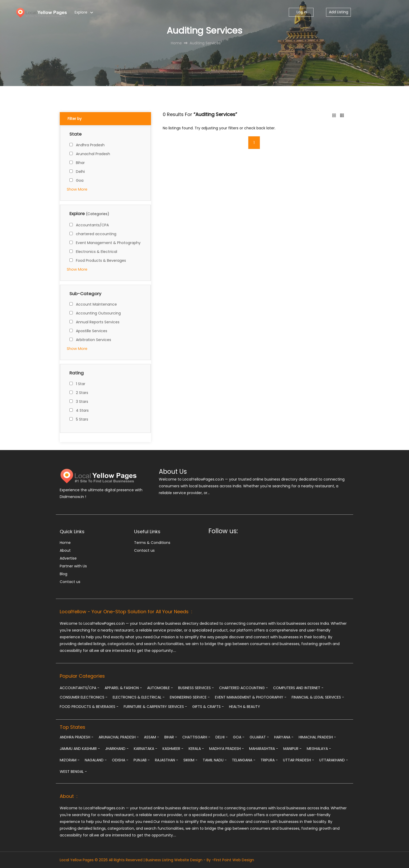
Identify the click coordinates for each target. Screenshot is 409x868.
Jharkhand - (117, 749)
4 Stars (82, 410)
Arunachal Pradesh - (119, 737)
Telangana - (244, 760)
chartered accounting (96, 234)
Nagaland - (96, 760)
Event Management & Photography (108, 243)
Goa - (239, 737)
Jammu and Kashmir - (80, 749)
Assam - (152, 737)
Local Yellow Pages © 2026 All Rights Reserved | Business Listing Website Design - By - (137, 860)
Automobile (160, 688)
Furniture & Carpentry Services (155, 707)
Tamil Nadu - (215, 760)
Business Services (196, 688)
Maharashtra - (264, 749)
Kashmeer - (173, 749)
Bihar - (171, 737)
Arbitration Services (94, 340)
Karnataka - (146, 749)
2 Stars (82, 393)
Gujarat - (259, 737)
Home (65, 543)
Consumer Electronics (84, 697)
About (65, 550)
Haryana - (284, 737)
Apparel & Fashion (123, 688)
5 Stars (82, 419)
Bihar (80, 163)
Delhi (80, 172)
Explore (81, 12)
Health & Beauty (245, 707)
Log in (301, 12)
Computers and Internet (298, 688)
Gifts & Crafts (208, 707)
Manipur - (292, 749)
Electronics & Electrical (97, 252)
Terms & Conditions (152, 543)
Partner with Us (73, 566)
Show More (77, 189)
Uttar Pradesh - (299, 760)
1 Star (81, 384)
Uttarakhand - (334, 760)
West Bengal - (73, 772)
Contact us (70, 582)
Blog (64, 574)
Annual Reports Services (98, 322)
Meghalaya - (319, 749)
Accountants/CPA (92, 225)
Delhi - (222, 737)
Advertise (68, 558)
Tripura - (269, 760)
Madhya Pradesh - (227, 749)
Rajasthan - (167, 760)
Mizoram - (70, 760)
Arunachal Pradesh (93, 154)
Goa (80, 180)
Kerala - (196, 749)
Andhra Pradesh (90, 145)
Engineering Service (190, 697)
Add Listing (339, 12)
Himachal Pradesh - (317, 737)
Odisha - (120, 760)
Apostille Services (92, 331)
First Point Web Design (234, 860)
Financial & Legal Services (318, 697)
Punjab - (142, 760)
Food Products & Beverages (101, 260)
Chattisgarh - (196, 737)
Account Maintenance (96, 304)
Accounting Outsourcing (98, 313)
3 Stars (82, 402)
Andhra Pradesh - (77, 737)
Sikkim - (190, 760)
